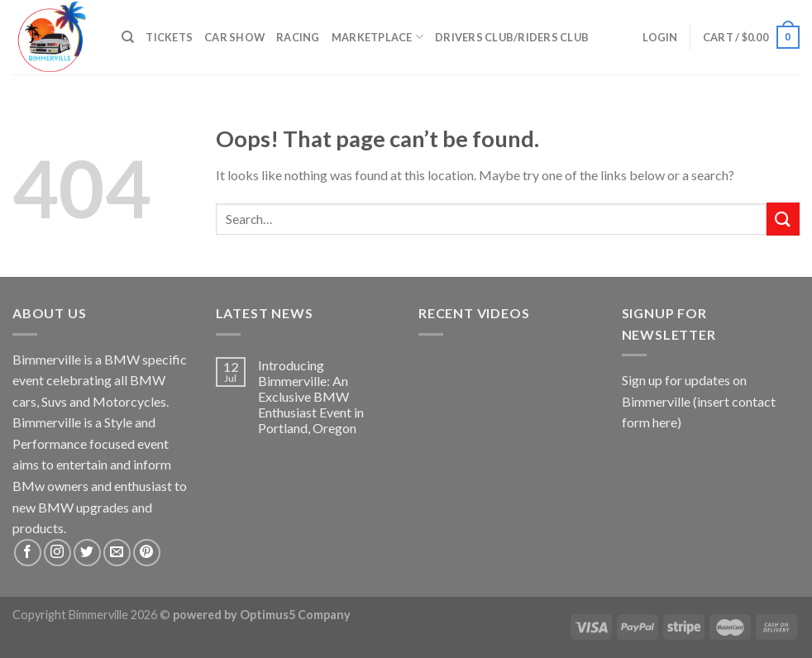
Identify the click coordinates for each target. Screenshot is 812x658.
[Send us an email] (117, 553)
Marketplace (377, 37)
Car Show (234, 37)
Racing (298, 37)
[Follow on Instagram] (57, 553)
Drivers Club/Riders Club (512, 37)
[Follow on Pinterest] (147, 553)
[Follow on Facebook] (28, 553)
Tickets (169, 37)
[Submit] (783, 219)
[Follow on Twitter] (87, 553)
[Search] (128, 37)
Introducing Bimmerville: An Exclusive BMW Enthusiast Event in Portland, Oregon (311, 397)
